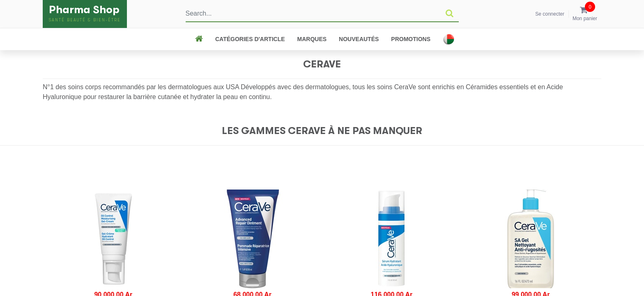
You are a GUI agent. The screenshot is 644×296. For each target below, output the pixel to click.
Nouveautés (359, 39)
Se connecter (550, 14)
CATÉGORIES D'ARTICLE (250, 39)
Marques (312, 39)
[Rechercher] (450, 14)
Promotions (411, 39)
